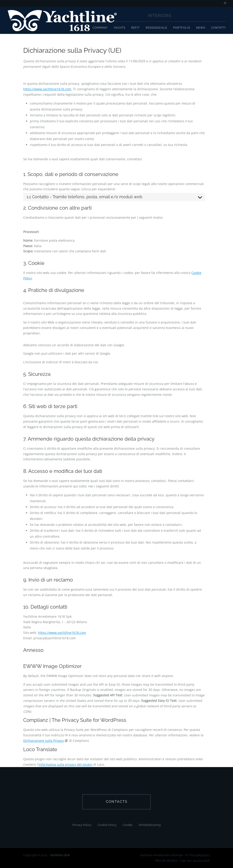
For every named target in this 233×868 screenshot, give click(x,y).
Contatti (218, 28)
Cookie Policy (107, 825)
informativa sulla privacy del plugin (65, 764)
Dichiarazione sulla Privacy (44, 741)
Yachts (119, 28)
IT (225, 4)
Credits (128, 825)
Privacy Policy (82, 825)
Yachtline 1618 (60, 855)
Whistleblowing (150, 825)
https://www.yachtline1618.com (47, 89)
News (201, 28)
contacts (117, 802)
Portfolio (182, 28)
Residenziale (156, 28)
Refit (135, 28)
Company (100, 28)
